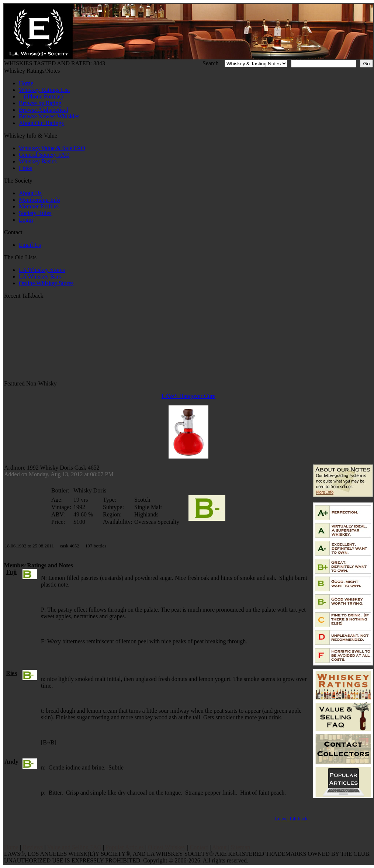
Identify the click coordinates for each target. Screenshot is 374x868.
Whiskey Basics (38, 161)
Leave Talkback (291, 819)
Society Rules (35, 213)
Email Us (30, 245)
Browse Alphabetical (44, 110)
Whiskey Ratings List (44, 90)
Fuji (11, 572)
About (219, 847)
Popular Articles (125, 847)
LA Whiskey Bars (40, 276)
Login (26, 220)
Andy (11, 762)
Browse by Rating (40, 103)
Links (25, 168)
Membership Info (39, 200)
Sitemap (240, 847)
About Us (30, 193)
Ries (11, 673)
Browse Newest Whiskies (49, 116)
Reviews (33, 847)
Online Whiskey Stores (46, 283)
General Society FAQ (44, 155)
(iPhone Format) (43, 96)
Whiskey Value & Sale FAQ (52, 148)
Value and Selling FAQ (74, 847)
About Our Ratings (41, 123)
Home (26, 83)
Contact (199, 847)
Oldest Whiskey (167, 847)
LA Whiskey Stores (42, 270)
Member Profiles (39, 206)
